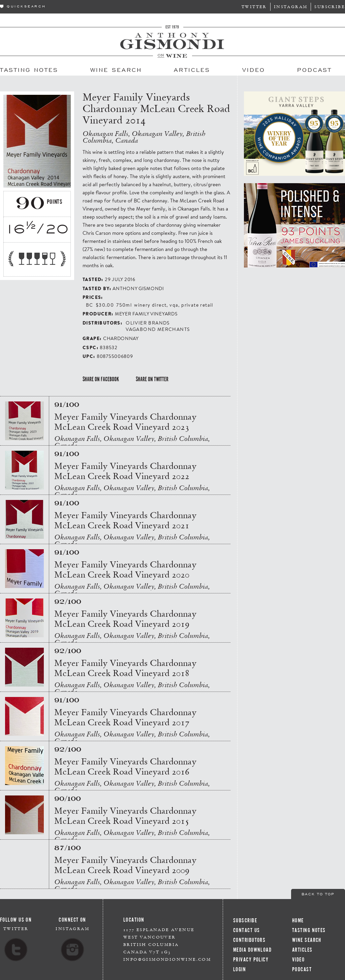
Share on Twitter (152, 379)
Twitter (254, 7)
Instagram (291, 7)
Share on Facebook (101, 379)
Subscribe (330, 7)
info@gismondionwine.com (167, 959)
